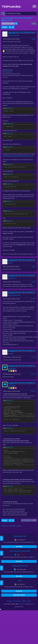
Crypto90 (13, 369)
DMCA (24, 601)
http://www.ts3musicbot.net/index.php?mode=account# (18, 156)
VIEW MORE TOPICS (19, 595)
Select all (10, 108)
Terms (29, 601)
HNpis (12, 354)
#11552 (33, 357)
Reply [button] (5, 27)
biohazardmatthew (15, 295)
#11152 (33, 282)
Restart (20, 581)
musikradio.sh (8, 72)
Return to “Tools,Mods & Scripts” (11, 526)
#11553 (33, 374)
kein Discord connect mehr (20, 536)
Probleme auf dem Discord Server (20, 566)
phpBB (33, 604)
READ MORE (19, 547)
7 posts (34, 24)
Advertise (9, 601)
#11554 (33, 391)
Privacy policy (17, 601)
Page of (27, 520)
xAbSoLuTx (13, 278)
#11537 (33, 299)
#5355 (34, 39)
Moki (11, 263)
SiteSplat (21, 604)
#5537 (34, 267)
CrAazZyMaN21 (15, 35)
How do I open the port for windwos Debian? (20, 551)
